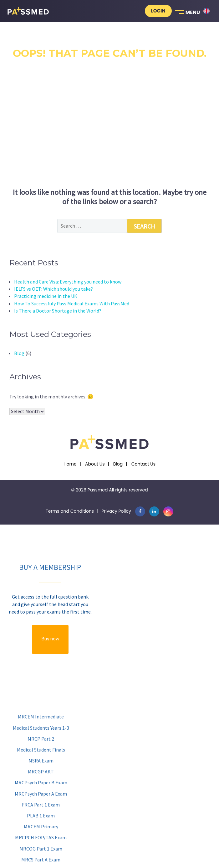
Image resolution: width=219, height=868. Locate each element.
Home (70, 464)
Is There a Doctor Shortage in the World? (58, 311)
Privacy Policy (116, 511)
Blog (19, 353)
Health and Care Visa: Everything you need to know (68, 282)
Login (158, 11)
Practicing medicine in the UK (46, 296)
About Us (95, 464)
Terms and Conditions (70, 511)
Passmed (98, 490)
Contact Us (143, 464)
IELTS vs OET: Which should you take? (53, 289)
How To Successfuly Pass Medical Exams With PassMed (72, 303)
